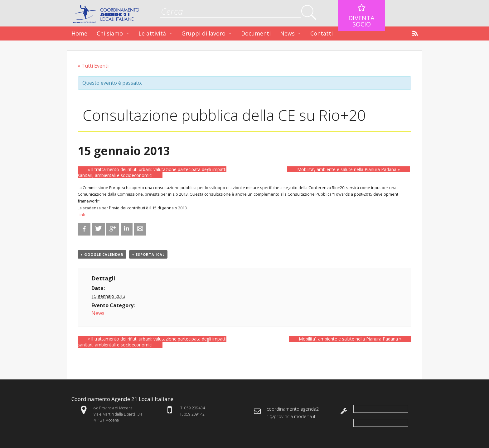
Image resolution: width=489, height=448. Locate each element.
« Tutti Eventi (93, 66)
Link (81, 215)
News (287, 33)
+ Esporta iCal (148, 254)
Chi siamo (110, 33)
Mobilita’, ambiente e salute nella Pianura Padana (349, 169)
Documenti (256, 33)
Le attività (152, 33)
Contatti (322, 33)
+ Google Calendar (102, 254)
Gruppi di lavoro (203, 33)
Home (79, 33)
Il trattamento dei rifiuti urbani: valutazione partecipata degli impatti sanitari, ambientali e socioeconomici (152, 172)
